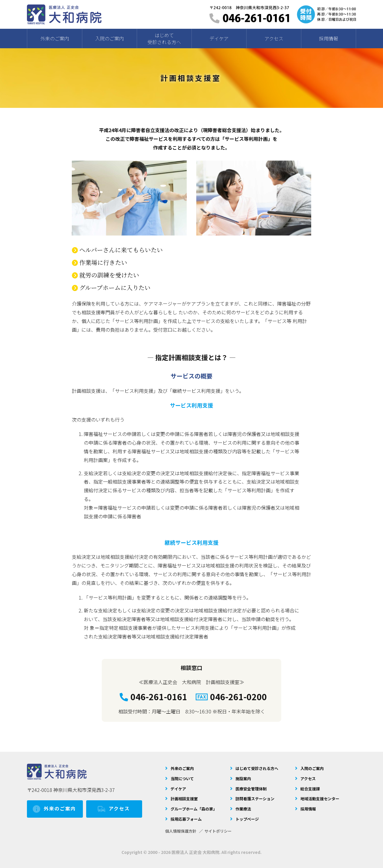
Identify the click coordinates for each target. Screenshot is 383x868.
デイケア (178, 789)
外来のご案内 (54, 809)
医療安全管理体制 (251, 789)
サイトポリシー (218, 831)
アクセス (113, 809)
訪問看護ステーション (255, 799)
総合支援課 (310, 789)
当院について (182, 779)
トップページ (247, 819)
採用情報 (308, 809)
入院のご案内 (312, 768)
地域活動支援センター (320, 799)
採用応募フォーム (186, 819)
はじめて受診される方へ (257, 768)
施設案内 (243, 779)
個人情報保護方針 (181, 831)
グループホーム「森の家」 (194, 809)
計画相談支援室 (184, 799)
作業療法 (243, 809)
